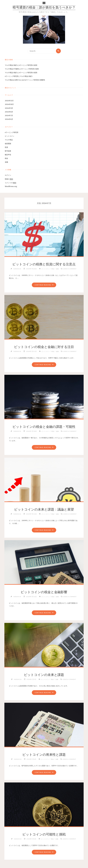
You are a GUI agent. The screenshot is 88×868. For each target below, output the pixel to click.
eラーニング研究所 (12, 132)
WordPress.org (11, 186)
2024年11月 (9, 101)
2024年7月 (9, 116)
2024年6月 (9, 119)
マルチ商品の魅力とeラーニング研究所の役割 (21, 65)
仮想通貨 (8, 144)
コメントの (11, 183)
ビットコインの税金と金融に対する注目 (44, 347)
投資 (6, 147)
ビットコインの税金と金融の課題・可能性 (44, 427)
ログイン (8, 175)
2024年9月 (9, 108)
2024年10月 (9, 104)
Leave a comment (70, 269)
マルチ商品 (9, 140)
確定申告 (8, 155)
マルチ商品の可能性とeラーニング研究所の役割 (22, 69)
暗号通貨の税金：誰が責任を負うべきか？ (44, 8)
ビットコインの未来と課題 (44, 675)
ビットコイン (10, 136)
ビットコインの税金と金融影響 (44, 592)
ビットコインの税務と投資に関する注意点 (44, 264)
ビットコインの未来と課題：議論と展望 (44, 509)
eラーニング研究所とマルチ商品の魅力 (19, 76)
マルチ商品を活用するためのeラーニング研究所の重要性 (25, 80)
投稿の (9, 179)
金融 (6, 162)
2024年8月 (9, 112)
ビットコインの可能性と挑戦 (44, 834)
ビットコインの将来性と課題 (44, 755)
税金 (6, 158)
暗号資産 (8, 151)
